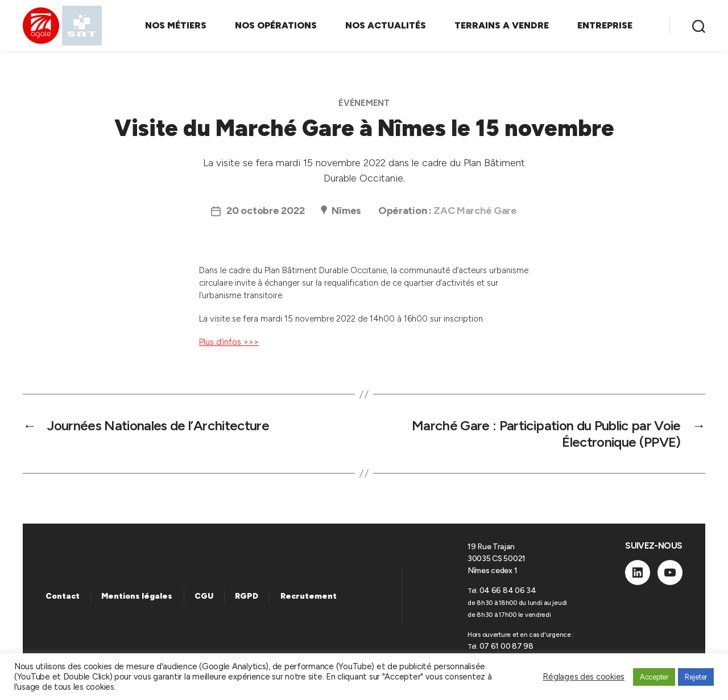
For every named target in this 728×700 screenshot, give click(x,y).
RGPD (247, 596)
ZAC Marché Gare (475, 211)
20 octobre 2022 (265, 211)
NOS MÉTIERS (176, 25)
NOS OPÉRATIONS (276, 25)
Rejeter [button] (696, 677)
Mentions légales (137, 596)
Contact (63, 596)
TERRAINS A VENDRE (502, 25)
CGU (204, 596)
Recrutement (309, 596)
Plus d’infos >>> (229, 342)
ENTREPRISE (605, 25)
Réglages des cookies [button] (584, 677)
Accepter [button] (654, 677)
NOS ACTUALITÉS (386, 25)
